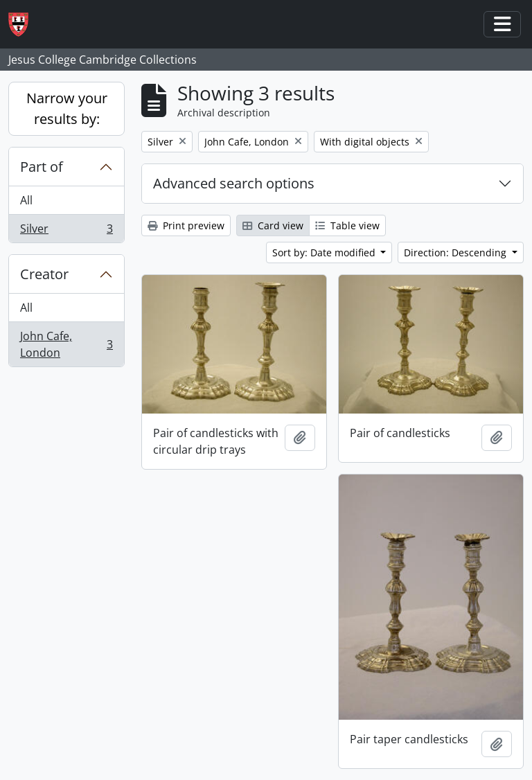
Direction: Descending (456, 252)
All (26, 200)
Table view (347, 225)
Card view (273, 225)
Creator (44, 274)
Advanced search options (234, 183)
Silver (66, 231)
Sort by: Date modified (325, 252)
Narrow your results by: (67, 108)
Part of (42, 167)
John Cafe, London (66, 344)
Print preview (186, 225)
